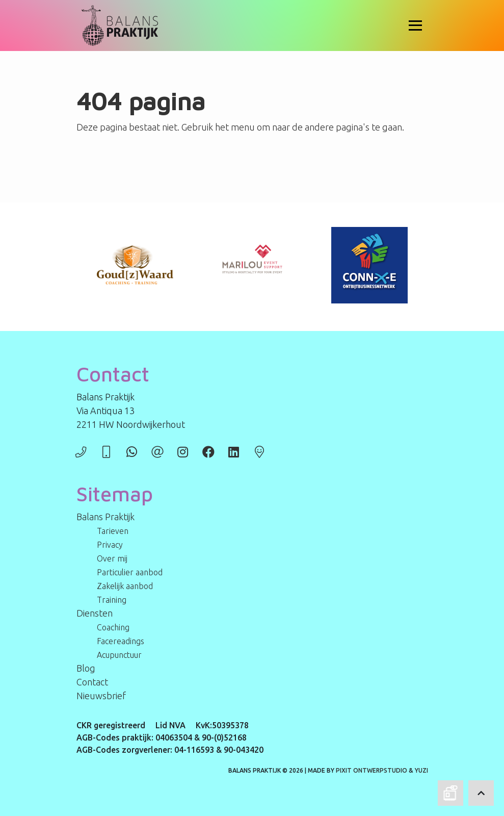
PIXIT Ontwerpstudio (372, 770)
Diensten (95, 613)
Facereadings (121, 641)
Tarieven (113, 531)
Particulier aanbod (130, 572)
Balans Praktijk (105, 517)
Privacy (110, 545)
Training (112, 600)
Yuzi (421, 770)
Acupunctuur (119, 655)
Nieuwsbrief (101, 696)
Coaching (113, 627)
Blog (86, 668)
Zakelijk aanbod (125, 586)
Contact (92, 682)
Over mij (112, 558)
